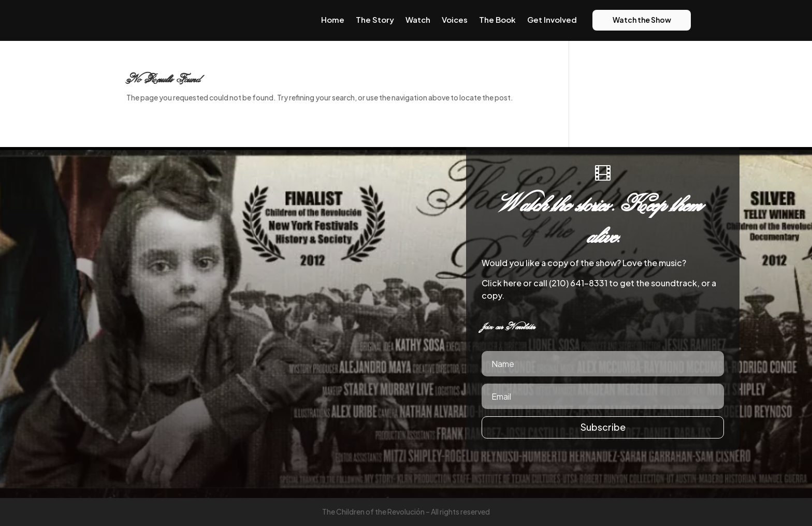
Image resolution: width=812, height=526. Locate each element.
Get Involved (552, 19)
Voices (455, 19)
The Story (375, 19)
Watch (418, 19)
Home (333, 19)
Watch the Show (642, 20)
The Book (497, 19)
